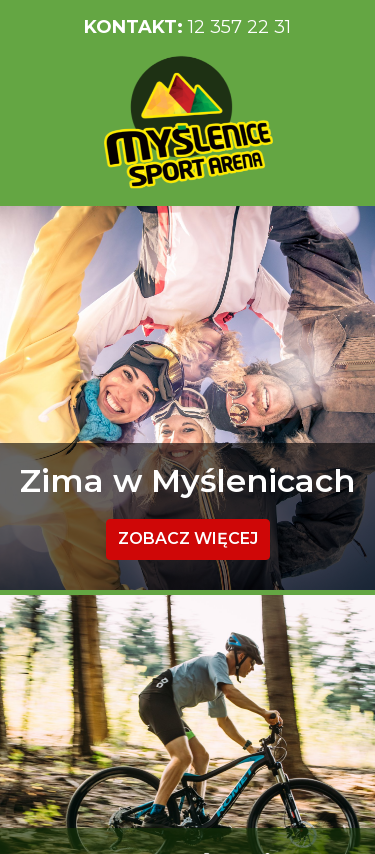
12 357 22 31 (187, 27)
